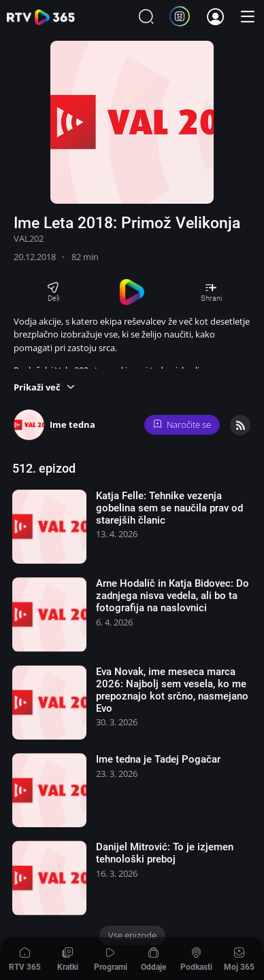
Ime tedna (72, 424)
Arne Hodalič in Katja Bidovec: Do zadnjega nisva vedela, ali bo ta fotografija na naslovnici (172, 596)
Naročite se (182, 424)
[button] (44, 387)
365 (41, 17)
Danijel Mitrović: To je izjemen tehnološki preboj (165, 853)
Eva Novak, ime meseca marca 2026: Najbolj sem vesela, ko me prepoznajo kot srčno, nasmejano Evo (172, 690)
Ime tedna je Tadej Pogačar (158, 759)
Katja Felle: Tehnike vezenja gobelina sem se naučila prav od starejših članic (169, 508)
